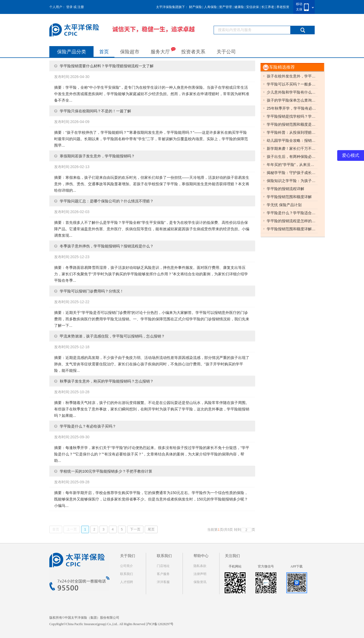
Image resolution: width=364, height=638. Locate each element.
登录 (69, 7)
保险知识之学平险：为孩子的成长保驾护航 (292, 181)
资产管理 (225, 7)
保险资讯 (200, 582)
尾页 (151, 529)
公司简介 (127, 566)
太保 (299, 9)
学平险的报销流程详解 (285, 189)
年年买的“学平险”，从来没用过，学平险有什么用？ (292, 165)
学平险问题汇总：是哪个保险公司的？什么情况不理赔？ (107, 201)
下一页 (135, 529)
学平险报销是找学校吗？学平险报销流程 (292, 116)
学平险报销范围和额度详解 (289, 197)
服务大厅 (163, 51)
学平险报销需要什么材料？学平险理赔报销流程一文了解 (107, 66)
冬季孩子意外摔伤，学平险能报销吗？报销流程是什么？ (107, 246)
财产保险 (195, 7)
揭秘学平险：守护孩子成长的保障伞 (292, 173)
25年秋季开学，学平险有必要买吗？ (292, 108)
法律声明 (200, 574)
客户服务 (163, 574)
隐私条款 (200, 566)
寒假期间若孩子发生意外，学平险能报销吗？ (97, 156)
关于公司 (226, 52)
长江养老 (268, 7)
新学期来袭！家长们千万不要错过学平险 (292, 149)
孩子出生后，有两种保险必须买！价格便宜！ (292, 157)
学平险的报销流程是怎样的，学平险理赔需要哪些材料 (292, 221)
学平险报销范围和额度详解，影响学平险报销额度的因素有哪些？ (292, 229)
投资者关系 (193, 52)
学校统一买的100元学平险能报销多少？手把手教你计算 (106, 471)
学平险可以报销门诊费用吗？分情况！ (92, 291)
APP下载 (296, 566)
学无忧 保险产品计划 (284, 205)
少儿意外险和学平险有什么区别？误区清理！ (292, 92)
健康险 (239, 7)
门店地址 (163, 566)
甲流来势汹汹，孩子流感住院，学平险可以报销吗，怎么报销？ (112, 336)
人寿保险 (210, 7)
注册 (81, 7)
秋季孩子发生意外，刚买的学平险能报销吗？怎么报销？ (107, 381)
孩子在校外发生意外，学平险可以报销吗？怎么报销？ (292, 76)
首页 (104, 52)
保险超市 (130, 52)
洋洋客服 (163, 582)
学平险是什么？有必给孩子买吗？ (88, 426)
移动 (299, 4)
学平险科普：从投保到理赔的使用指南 (292, 132)
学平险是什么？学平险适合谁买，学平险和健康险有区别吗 (292, 213)
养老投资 (283, 7)
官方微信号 (266, 566)
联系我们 (127, 574)
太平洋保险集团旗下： (172, 7)
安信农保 (252, 7)
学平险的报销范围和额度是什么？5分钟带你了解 (292, 124)
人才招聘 (127, 582)
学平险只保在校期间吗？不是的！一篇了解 (95, 111)
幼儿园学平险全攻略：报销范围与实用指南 (292, 140)
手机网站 (235, 566)
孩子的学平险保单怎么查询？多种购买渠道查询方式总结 (292, 100)
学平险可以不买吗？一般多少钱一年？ (292, 84)
